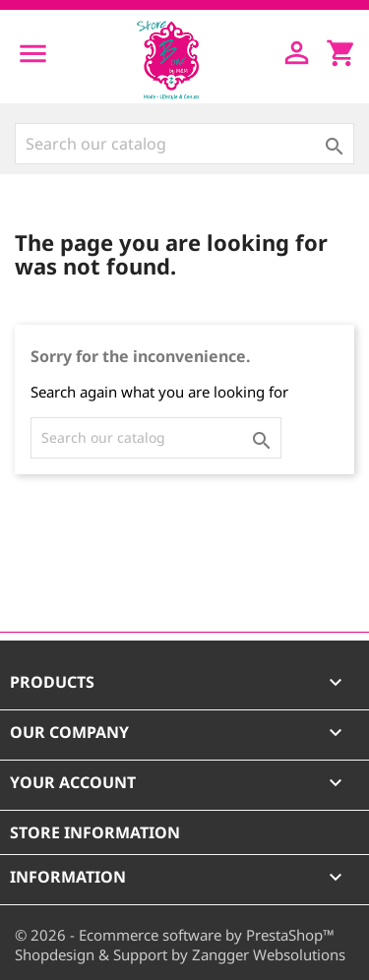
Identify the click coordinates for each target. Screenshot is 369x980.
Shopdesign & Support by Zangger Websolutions (180, 954)
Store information (95, 832)
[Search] (184, 144)
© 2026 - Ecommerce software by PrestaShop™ (175, 935)
